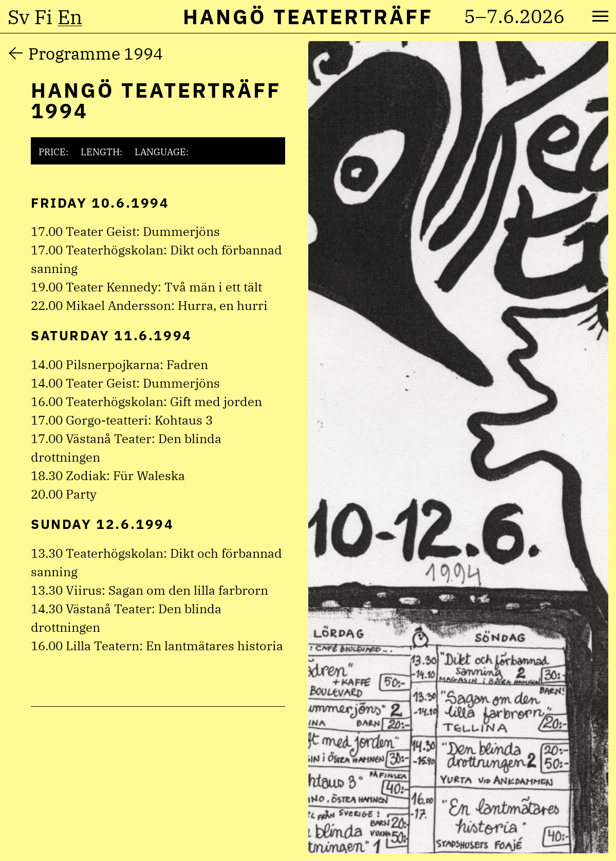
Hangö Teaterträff (308, 16)
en (70, 17)
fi (43, 17)
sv (18, 17)
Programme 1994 (96, 53)
